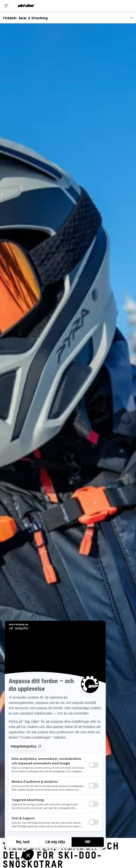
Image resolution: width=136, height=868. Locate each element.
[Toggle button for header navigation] (6, 6)
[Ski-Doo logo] (26, 6)
